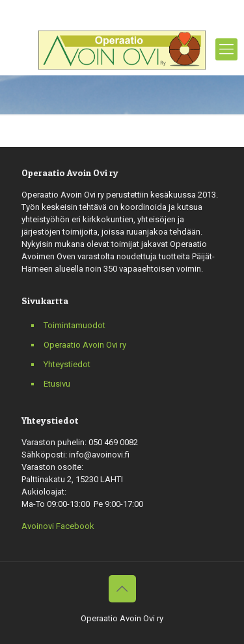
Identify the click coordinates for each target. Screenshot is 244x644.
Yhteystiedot (67, 364)
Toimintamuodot (75, 325)
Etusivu (57, 384)
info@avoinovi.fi (173, 10)
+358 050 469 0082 (89, 10)
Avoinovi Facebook (58, 526)
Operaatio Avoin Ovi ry (85, 345)
